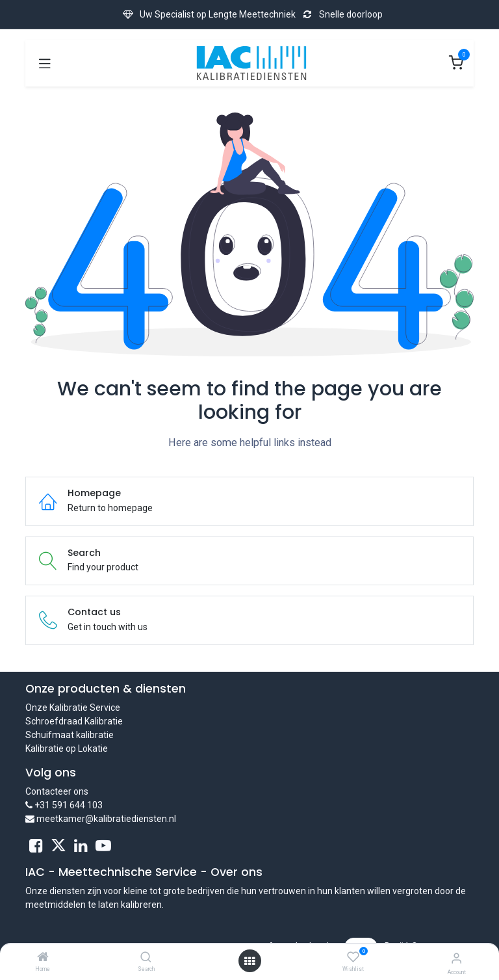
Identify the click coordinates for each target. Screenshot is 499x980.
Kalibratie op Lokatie (67, 748)
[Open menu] (249, 961)
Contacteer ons (57, 791)
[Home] (43, 958)
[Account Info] (456, 958)
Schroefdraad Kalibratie (74, 721)
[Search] (146, 958)
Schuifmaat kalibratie (70, 735)
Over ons (237, 872)
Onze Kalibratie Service (73, 708)
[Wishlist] (353, 957)
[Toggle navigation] (45, 63)
